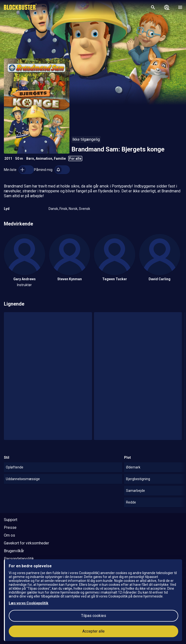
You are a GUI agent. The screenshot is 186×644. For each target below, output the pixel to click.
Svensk (85, 209)
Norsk (73, 209)
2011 (8, 159)
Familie (60, 159)
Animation (44, 159)
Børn (30, 159)
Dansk (53, 209)
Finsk (63, 209)
